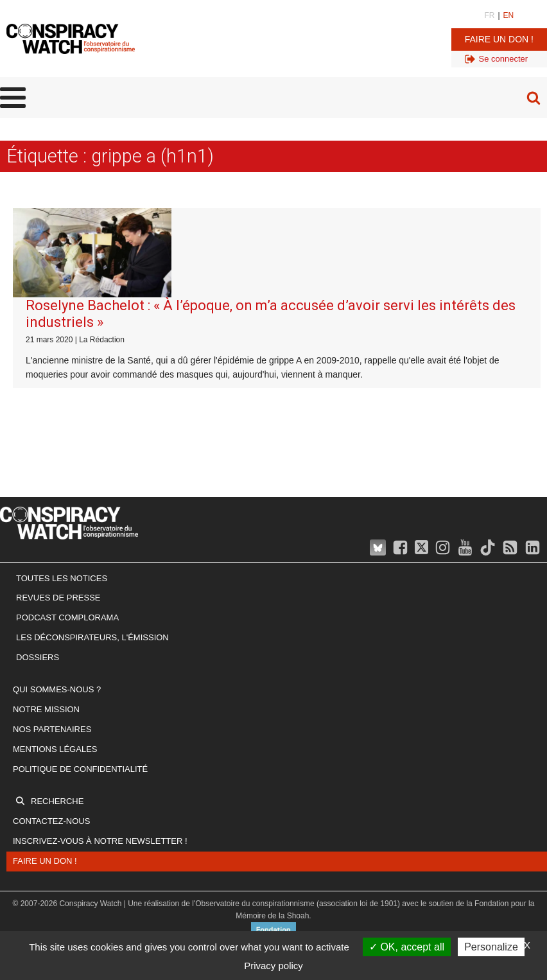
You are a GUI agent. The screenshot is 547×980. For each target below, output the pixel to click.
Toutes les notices (62, 578)
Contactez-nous (51, 821)
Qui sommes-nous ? (57, 689)
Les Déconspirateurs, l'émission (92, 637)
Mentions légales (55, 749)
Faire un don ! (499, 39)
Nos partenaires (52, 729)
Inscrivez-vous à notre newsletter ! (100, 841)
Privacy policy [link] (273, 966)
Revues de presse (58, 598)
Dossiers (38, 657)
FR (489, 15)
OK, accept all (407, 947)
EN (509, 15)
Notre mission (46, 709)
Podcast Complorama (67, 617)
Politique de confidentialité (80, 769)
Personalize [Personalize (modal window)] (491, 947)
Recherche (57, 801)
